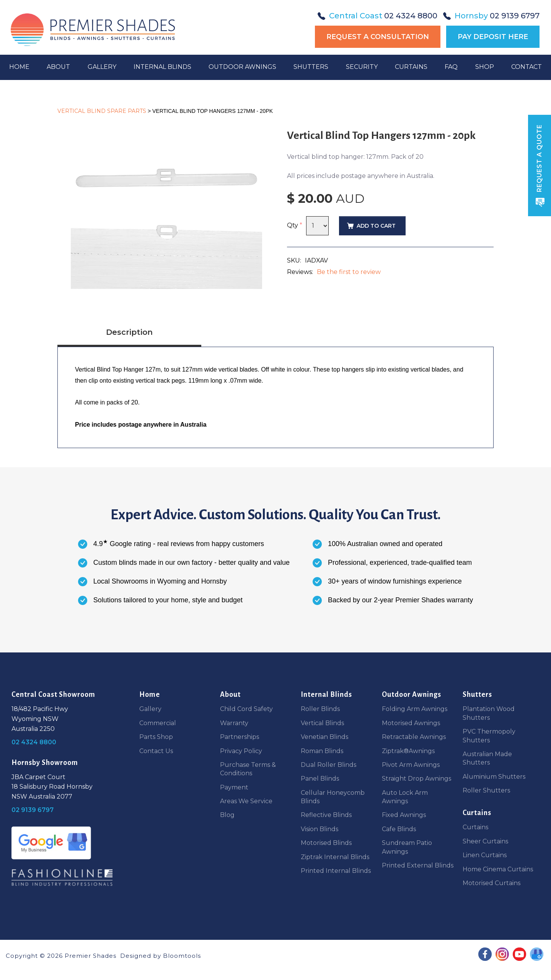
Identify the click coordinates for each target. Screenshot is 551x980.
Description (129, 332)
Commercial (158, 723)
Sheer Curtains (485, 841)
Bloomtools (182, 956)
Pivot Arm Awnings (411, 765)
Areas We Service (246, 801)
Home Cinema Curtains (498, 869)
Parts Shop (156, 737)
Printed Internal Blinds (336, 871)
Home (20, 73)
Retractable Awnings (414, 737)
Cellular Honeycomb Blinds (333, 797)
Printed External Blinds (418, 865)
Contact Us (156, 751)
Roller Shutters (486, 790)
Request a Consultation (378, 37)
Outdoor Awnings (243, 73)
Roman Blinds (322, 751)
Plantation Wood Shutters (489, 713)
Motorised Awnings (411, 723)
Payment (234, 787)
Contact (526, 73)
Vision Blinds (320, 829)
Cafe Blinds (399, 829)
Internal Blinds (163, 73)
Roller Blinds (320, 709)
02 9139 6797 (491, 16)
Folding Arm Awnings (415, 709)
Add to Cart (376, 226)
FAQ (451, 73)
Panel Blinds (320, 779)
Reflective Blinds (326, 815)
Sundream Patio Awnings (407, 847)
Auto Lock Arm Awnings (405, 797)
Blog (227, 815)
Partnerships (240, 737)
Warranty (234, 723)
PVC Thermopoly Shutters (489, 736)
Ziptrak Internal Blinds (335, 857)
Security (361, 73)
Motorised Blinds (326, 843)
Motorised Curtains (491, 883)
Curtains (411, 73)
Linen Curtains (485, 855)
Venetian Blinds (324, 737)
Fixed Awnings (404, 815)
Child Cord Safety (246, 709)
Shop (484, 73)
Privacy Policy (241, 751)
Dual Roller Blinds (328, 765)
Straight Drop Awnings (417, 779)
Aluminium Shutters (494, 777)
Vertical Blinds (322, 723)
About (59, 73)
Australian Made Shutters (487, 758)
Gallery (102, 73)
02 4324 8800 (377, 16)
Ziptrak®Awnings (408, 751)
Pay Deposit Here (493, 37)
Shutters (311, 73)
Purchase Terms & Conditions (248, 769)
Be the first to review (349, 272)
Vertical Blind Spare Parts (102, 111)
